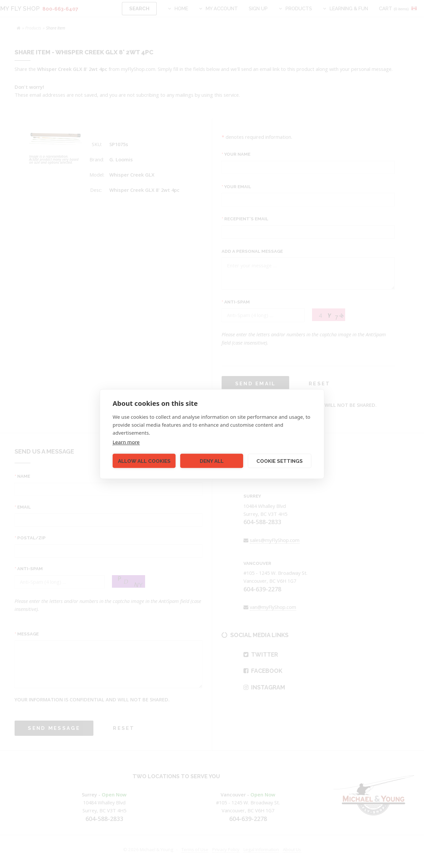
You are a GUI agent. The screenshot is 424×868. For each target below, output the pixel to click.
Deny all (212, 461)
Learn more (126, 442)
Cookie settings (280, 461)
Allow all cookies (144, 461)
